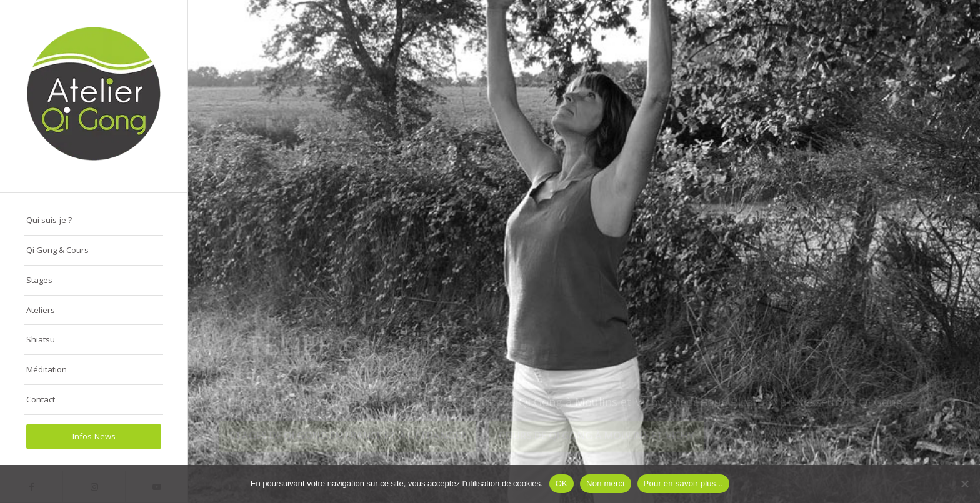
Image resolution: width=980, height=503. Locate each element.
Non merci (606, 483)
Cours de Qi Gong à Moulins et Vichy (597, 444)
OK (562, 483)
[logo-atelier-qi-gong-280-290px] (94, 96)
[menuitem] (94, 221)
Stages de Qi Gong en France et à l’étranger (348, 444)
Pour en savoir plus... (684, 483)
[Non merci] (964, 484)
